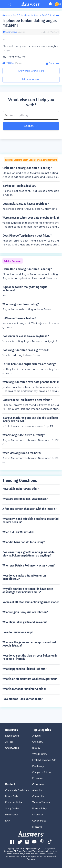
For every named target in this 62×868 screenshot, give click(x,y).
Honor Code (12, 796)
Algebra (36, 736)
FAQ (8, 821)
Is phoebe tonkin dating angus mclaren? (30, 23)
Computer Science (42, 772)
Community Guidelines (17, 790)
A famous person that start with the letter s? (30, 509)
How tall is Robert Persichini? (21, 489)
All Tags (9, 742)
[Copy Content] (50, 63)
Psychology (38, 766)
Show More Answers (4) (31, 71)
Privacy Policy (39, 809)
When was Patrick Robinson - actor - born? (29, 566)
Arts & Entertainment (22, 15)
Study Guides (12, 809)
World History (40, 754)
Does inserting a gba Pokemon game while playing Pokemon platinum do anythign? (28, 554)
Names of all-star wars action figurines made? (31, 602)
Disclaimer (38, 815)
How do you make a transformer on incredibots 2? (24, 577)
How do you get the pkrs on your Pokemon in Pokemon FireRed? (30, 657)
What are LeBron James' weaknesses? (25, 499)
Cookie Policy (39, 821)
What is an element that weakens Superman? (30, 679)
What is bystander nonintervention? (24, 689)
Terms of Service (41, 802)
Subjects (6, 15)
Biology (36, 748)
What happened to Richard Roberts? (25, 669)
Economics (38, 778)
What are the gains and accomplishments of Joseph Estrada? (29, 644)
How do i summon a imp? (18, 632)
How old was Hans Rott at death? (23, 699)
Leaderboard (12, 736)
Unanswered (12, 748)
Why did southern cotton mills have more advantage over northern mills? (28, 590)
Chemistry (38, 742)
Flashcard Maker (14, 802)
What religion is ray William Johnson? (25, 612)
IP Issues (37, 827)
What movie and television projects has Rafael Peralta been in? (31, 521)
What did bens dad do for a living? (24, 542)
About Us (37, 790)
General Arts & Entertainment (47, 15)
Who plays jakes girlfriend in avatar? (25, 622)
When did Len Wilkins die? (18, 532)
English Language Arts (44, 760)
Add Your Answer (31, 79)
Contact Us (38, 796)
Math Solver (12, 815)
